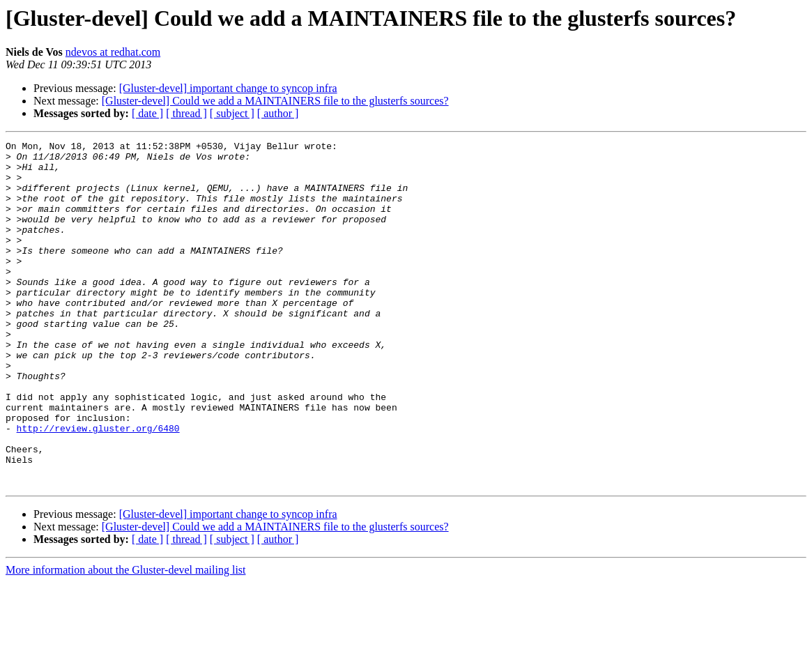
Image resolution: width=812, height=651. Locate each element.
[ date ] (147, 113)
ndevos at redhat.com (113, 52)
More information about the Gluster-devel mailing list (126, 639)
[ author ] (278, 113)
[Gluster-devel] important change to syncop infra (228, 88)
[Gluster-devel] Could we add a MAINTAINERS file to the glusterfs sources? (275, 101)
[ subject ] (232, 113)
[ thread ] (186, 113)
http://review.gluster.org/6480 (98, 487)
